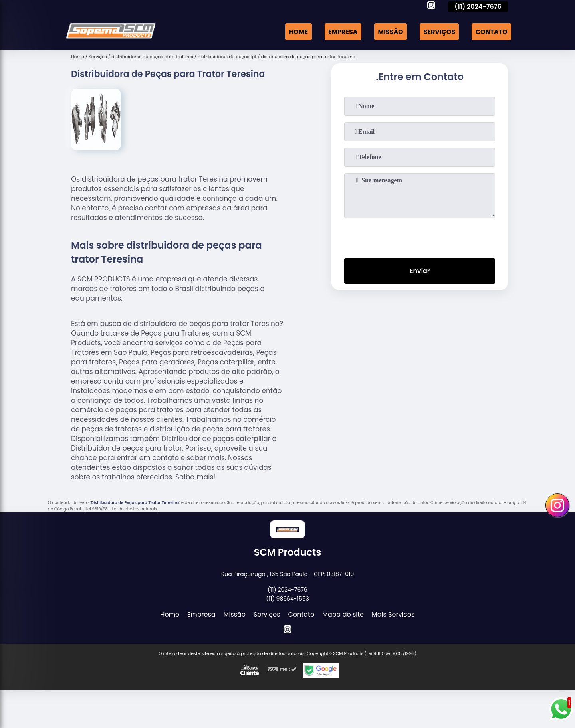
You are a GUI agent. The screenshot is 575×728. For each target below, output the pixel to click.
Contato (491, 31)
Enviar (420, 271)
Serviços (439, 31)
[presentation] (420, 236)
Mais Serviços (393, 614)
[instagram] (431, 6)
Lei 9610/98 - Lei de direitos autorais (121, 509)
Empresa (342, 31)
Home (297, 31)
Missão (390, 31)
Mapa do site (343, 614)
